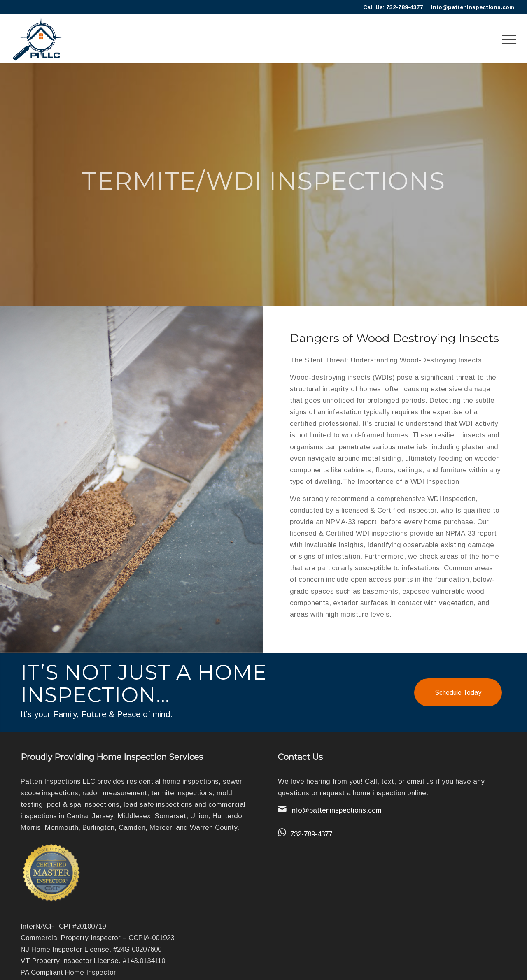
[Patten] (37, 39)
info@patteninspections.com (473, 7)
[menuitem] (506, 39)
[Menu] (506, 39)
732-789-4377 (311, 834)
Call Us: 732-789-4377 (393, 7)
